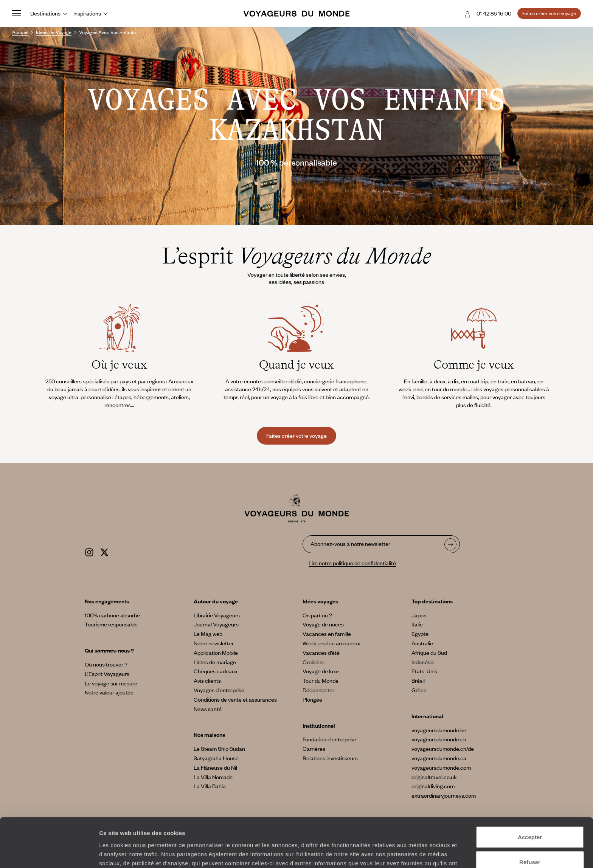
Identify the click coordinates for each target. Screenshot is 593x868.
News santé (208, 709)
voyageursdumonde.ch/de (443, 749)
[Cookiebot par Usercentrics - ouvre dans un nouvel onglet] (49, 853)
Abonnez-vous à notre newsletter (350, 544)
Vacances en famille (327, 634)
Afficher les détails (417, 853)
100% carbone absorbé (112, 615)
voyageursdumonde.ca (439, 758)
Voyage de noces (323, 624)
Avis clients (207, 680)
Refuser (530, 819)
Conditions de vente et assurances (235, 699)
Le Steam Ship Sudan (219, 749)
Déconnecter (318, 690)
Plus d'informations (268, 828)
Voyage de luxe (321, 671)
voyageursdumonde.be (439, 730)
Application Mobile (216, 653)
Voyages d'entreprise (219, 690)
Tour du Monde (321, 680)
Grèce (419, 690)
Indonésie (423, 662)
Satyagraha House (216, 758)
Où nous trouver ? (106, 664)
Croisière (314, 662)
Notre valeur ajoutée (109, 692)
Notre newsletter (214, 643)
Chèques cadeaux (216, 671)
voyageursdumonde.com (441, 767)
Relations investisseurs (330, 758)
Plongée (312, 699)
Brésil (418, 680)
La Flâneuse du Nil (215, 767)
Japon (419, 615)
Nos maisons (209, 735)
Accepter (530, 794)
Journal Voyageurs (216, 624)
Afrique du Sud (429, 653)
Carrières (314, 749)
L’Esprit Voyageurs (107, 674)
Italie (417, 624)
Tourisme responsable (111, 624)
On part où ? (317, 615)
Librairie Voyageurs (217, 615)
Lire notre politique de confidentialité (352, 563)
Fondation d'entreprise (329, 739)
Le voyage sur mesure (111, 683)
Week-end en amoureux (331, 643)
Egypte (420, 634)
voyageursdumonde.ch (439, 739)
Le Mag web (208, 634)
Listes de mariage (215, 662)
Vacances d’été (321, 653)
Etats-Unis (424, 671)
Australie (422, 643)
